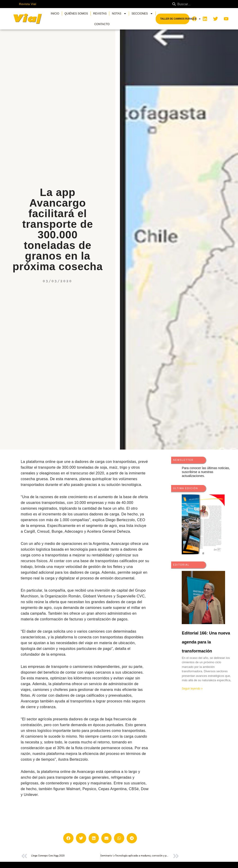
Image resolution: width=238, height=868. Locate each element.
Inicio (55, 14)
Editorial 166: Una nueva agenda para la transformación (206, 642)
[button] (68, 838)
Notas (119, 14)
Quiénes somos (76, 14)
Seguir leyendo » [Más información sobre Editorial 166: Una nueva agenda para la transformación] (192, 689)
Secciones (142, 14)
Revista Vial (28, 4)
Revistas (100, 14)
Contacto (102, 24)
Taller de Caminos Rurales (181, 19)
